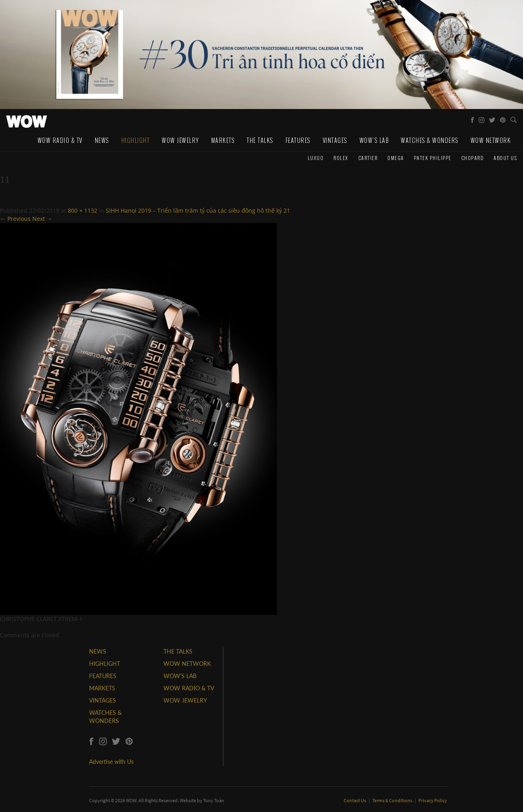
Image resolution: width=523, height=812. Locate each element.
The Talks (260, 140)
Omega (396, 158)
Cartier (368, 158)
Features (298, 140)
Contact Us (355, 800)
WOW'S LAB (180, 676)
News (102, 140)
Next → (42, 219)
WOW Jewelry (180, 140)
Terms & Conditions (393, 800)
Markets (223, 140)
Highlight (136, 140)
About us (505, 158)
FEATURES (103, 676)
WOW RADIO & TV (189, 688)
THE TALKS (178, 651)
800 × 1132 (83, 210)
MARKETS (102, 688)
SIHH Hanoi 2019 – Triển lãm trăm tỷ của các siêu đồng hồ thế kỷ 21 (198, 210)
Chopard (473, 158)
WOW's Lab (374, 140)
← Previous (15, 219)
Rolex (341, 158)
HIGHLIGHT (105, 664)
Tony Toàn (214, 800)
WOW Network (491, 140)
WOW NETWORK (187, 664)
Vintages (335, 140)
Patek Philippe (433, 158)
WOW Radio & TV (60, 140)
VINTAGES (103, 700)
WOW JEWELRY (185, 700)
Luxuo (316, 158)
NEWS (98, 651)
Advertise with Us (111, 762)
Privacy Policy (433, 800)
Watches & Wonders (430, 140)
